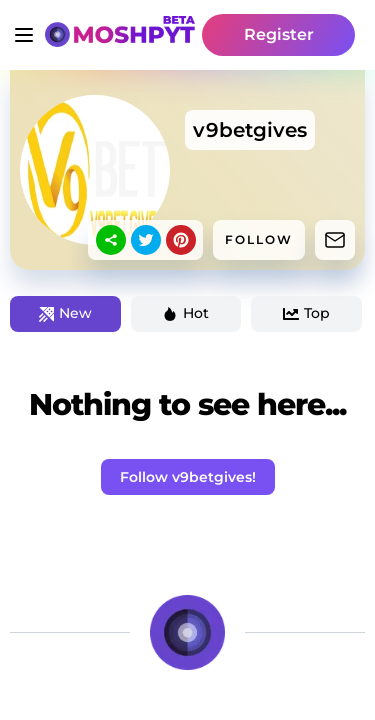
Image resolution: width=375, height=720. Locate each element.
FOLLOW (259, 239)
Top (306, 313)
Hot (185, 313)
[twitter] (146, 240)
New (65, 313)
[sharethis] (111, 240)
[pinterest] (181, 240)
